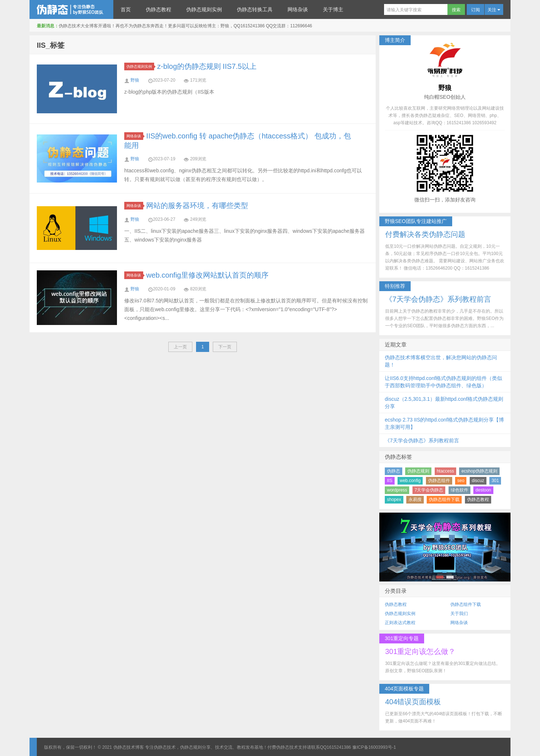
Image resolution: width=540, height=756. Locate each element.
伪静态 (394, 471)
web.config (410, 481)
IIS (390, 481)
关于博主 (333, 9)
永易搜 (415, 500)
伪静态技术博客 (71, 9)
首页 (126, 9)
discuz (478, 481)
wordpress (397, 490)
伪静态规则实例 (204, 9)
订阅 (476, 10)
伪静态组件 (439, 481)
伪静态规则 (418, 471)
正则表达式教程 (400, 623)
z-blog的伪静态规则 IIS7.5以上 (207, 66)
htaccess (445, 471)
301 (495, 481)
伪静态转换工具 (255, 9)
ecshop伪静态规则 (479, 471)
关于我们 (459, 614)
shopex (394, 500)
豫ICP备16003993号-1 (374, 747)
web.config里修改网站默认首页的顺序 (207, 275)
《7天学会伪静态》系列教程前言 (422, 440)
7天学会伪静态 (429, 490)
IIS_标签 (51, 45)
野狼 (135, 80)
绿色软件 (459, 490)
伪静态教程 (159, 9)
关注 (494, 10)
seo (461, 481)
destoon (483, 490)
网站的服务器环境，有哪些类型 (197, 205)
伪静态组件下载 (444, 500)
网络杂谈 (298, 9)
